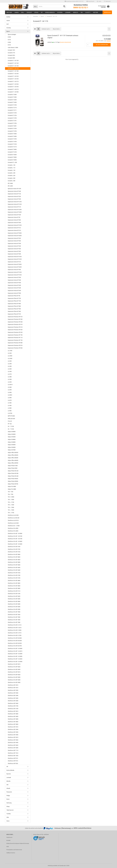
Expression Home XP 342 (14, 246)
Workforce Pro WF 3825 (14, 560)
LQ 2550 (10, 358)
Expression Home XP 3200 (15, 233)
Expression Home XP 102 (14, 194)
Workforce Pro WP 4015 (14, 664)
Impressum (107, 12)
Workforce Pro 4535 (13, 528)
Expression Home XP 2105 (15, 204)
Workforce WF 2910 (13, 727)
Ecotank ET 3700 (12, 128)
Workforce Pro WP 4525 (14, 675)
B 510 (9, 45)
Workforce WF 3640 (13, 748)
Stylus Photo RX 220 (13, 471)
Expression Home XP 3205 (15, 236)
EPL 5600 (10, 183)
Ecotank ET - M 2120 (13, 76)
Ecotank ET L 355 (12, 162)
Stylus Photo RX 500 (13, 473)
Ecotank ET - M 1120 (13, 63)
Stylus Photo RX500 (13, 481)
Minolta (76, 12)
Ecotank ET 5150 (12, 144)
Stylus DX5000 (12, 445)
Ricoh (8, 799)
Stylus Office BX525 (13, 453)
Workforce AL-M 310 (13, 520)
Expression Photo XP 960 (14, 311)
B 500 (9, 42)
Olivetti (88, 12)
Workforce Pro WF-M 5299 (15, 643)
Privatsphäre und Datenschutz (14, 850)
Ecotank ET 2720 (12, 113)
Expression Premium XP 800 (15, 343)
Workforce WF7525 (13, 763)
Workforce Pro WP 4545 (14, 680)
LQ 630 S (10, 385)
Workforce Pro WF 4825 (14, 586)
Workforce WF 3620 (13, 745)
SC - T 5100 (11, 429)
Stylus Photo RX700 (13, 484)
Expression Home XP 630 (14, 283)
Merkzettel (107, 1)
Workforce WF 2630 (13, 698)
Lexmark (68, 12)
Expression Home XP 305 (14, 223)
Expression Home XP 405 (14, 254)
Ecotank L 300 (12, 178)
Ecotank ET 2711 (12, 110)
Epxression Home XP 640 (14, 191)
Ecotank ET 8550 (12, 160)
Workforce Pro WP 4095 (14, 669)
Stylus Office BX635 (13, 460)
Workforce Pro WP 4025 (14, 667)
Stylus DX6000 (12, 447)
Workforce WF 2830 (13, 714)
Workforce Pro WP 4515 (14, 672)
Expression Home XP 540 (14, 280)
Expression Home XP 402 (14, 251)
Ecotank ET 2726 (12, 115)
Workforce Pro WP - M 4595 (15, 662)
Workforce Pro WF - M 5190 (15, 539)
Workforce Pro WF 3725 (14, 552)
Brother (9, 12)
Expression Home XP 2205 (15, 212)
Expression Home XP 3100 (15, 225)
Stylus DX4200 (12, 437)
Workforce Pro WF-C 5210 (15, 628)
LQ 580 (10, 377)
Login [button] (99, 1)
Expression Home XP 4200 (15, 264)
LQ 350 (10, 364)
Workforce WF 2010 (13, 685)
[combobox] (46, 29)
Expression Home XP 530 (14, 277)
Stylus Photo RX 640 (13, 476)
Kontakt (8, 840)
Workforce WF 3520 (13, 740)
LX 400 (10, 406)
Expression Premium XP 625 (15, 332)
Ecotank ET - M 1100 (13, 61)
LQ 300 (10, 361)
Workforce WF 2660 (13, 703)
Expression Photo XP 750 (14, 298)
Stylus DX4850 (12, 442)
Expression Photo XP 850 (14, 304)
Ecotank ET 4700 (12, 139)
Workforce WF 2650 (13, 701)
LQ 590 (10, 379)
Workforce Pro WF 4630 (14, 568)
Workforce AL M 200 (13, 515)
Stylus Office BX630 (13, 458)
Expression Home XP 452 (14, 270)
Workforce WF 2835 (13, 716)
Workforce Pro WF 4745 (14, 578)
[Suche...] (35, 6)
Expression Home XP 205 (14, 199)
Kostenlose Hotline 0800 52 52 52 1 (74, 1)
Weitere (96, 12)
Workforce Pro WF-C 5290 (15, 630)
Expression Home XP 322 (14, 238)
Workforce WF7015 (13, 758)
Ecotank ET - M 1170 (13, 68)
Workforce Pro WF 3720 (14, 549)
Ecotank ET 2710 (12, 108)
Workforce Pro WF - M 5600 (15, 541)
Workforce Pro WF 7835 (14, 620)
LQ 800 (10, 392)
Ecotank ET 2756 (12, 123)
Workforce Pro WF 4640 (14, 570)
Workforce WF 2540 (13, 696)
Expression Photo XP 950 (14, 309)
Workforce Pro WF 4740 (14, 575)
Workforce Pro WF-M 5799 (15, 646)
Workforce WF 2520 (13, 690)
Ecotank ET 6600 (12, 155)
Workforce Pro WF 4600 (14, 565)
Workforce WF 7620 (13, 756)
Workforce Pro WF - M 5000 (15, 533)
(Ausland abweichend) (65, 42)
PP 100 (10, 424)
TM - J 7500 (11, 507)
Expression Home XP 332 (14, 241)
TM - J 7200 (11, 505)
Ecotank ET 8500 (12, 157)
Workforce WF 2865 (13, 724)
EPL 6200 (10, 186)
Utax (8, 817)
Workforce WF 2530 (13, 693)
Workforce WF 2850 (13, 719)
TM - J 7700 (11, 513)
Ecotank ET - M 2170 (13, 81)
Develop (29, 12)
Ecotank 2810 (11, 55)
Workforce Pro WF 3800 (14, 554)
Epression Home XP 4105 (14, 189)
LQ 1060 (10, 351)
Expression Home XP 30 (14, 217)
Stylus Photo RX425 (13, 479)
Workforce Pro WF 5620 (14, 596)
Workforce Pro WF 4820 (14, 583)
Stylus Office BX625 (13, 455)
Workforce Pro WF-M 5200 (15, 638)
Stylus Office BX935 (13, 463)
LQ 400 (10, 366)
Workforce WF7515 (13, 761)
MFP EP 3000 (11, 416)
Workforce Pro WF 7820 (14, 615)
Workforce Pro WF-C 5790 (15, 635)
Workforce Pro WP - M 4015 (15, 651)
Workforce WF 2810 (13, 711)
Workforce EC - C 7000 (14, 526)
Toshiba (9, 814)
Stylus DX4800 (12, 439)
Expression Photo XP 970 (14, 314)
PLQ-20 (10, 421)
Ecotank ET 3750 (12, 131)
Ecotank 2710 (11, 53)
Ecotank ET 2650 (12, 102)
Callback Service (11, 853)
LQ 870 (10, 400)
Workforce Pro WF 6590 (14, 609)
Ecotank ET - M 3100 (13, 84)
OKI (82, 12)
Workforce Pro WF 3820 (14, 557)
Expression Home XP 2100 (15, 202)
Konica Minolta (50, 12)
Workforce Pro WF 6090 (14, 607)
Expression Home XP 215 (14, 207)
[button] (90, 1)
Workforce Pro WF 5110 (14, 591)
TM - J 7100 (11, 502)
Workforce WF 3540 (13, 743)
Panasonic (9, 792)
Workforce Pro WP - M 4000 (15, 648)
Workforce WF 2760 (13, 709)
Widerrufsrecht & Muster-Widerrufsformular (18, 843)
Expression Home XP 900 (14, 293)
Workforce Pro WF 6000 (14, 604)
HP (42, 12)
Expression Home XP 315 (14, 230)
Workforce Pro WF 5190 (14, 594)
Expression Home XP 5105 (15, 275)
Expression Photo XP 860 (14, 306)
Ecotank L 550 (12, 181)
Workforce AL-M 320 (13, 523)
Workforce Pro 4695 (13, 531)
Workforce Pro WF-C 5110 (15, 625)
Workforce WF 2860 (13, 722)
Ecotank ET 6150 (12, 152)
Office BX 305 (11, 419)
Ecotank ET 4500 (12, 134)
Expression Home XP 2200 (15, 210)
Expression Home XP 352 (14, 249)
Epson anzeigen (12, 34)
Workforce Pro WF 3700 (14, 547)
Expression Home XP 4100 (15, 257)
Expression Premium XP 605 (15, 322)
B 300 (9, 37)
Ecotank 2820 (11, 58)
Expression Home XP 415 (14, 262)
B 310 (9, 40)
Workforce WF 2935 (13, 732)
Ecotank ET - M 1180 (13, 71)
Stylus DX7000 (12, 450)
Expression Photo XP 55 (14, 296)
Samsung (9, 803)
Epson (36, 12)
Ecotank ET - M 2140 (13, 79)
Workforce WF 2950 (13, 735)
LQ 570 (10, 374)
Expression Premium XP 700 (15, 335)
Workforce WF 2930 (13, 729)
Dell (23, 12)
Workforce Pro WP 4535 (14, 677)
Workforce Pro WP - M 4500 (15, 656)
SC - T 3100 (11, 426)
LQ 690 (10, 390)
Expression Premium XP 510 (15, 317)
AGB (8, 847)
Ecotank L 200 (12, 173)
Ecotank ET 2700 (12, 105)
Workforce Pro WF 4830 (14, 588)
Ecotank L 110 (12, 168)
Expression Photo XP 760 (14, 301)
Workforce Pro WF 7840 (14, 622)
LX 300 (10, 403)
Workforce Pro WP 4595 (14, 682)
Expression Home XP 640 (14, 288)
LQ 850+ (10, 395)
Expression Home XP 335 (14, 243)
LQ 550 (10, 371)
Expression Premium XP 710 (15, 338)
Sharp (8, 806)
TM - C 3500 (11, 497)
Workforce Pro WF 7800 (14, 612)
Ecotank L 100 (12, 165)
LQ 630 (10, 382)
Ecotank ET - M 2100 (13, 74)
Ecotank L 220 (12, 176)
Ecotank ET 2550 (12, 97)
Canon (16, 12)
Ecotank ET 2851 (12, 126)
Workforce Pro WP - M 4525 (15, 659)
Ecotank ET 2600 (12, 100)
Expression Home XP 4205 (15, 267)
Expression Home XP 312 (14, 228)
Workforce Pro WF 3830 (14, 562)
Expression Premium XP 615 (15, 327)
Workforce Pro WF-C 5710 (15, 633)
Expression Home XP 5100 (15, 272)
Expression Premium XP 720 (15, 340)
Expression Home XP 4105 (15, 259)
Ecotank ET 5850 (12, 149)
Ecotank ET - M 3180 (13, 92)
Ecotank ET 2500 (12, 95)
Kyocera (60, 12)
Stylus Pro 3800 (12, 486)
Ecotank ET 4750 (12, 142)
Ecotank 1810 (11, 50)
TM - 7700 (10, 494)
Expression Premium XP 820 (15, 348)
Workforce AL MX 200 (14, 518)
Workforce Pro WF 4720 (14, 573)
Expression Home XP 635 (14, 285)
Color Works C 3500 (13, 48)
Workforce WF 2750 (13, 706)
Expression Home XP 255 (14, 215)
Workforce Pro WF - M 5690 (15, 544)
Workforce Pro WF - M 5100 (15, 536)
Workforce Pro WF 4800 (14, 581)
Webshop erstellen (53, 866)
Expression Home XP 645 (14, 291)
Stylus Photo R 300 (13, 466)
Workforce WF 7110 (13, 750)
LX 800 (10, 408)
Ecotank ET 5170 (12, 147)
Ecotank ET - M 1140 (13, 66)
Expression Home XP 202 (14, 196)
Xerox (8, 821)
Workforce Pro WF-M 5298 (15, 641)
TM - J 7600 (11, 510)
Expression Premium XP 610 (15, 324)
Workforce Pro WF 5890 (14, 601)
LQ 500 (10, 369)
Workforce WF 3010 (13, 737)
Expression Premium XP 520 (15, 319)
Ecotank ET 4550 (12, 136)
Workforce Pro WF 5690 (14, 599)
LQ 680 (10, 387)
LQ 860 (10, 398)
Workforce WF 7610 (13, 753)
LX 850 (10, 411)
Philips (8, 796)
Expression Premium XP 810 (15, 345)
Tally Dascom (10, 810)
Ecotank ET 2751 (12, 121)
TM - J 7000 (11, 500)
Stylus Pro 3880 (12, 489)
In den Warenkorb (102, 45)
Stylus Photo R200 (13, 468)
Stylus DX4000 (12, 434)
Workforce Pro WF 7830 (14, 617)
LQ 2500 (10, 356)
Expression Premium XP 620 (15, 330)
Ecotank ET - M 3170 (13, 89)
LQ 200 (10, 353)
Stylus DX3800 (12, 432)
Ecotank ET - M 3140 (13, 87)
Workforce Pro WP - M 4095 (15, 654)
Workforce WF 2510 (13, 688)
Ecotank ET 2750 (12, 118)
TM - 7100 (10, 492)
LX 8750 (10, 413)
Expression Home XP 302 (14, 220)
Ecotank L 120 (12, 170)
